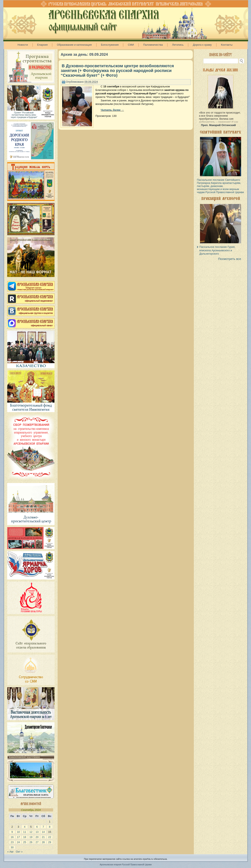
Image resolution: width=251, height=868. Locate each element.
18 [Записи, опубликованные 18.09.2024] (25, 837)
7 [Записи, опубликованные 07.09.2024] (43, 827)
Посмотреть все (230, 259)
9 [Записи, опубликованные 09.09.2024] (12, 832)
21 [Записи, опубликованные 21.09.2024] (43, 837)
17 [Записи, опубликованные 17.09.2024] (18, 837)
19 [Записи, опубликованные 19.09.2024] (31, 837)
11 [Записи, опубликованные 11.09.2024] (25, 832)
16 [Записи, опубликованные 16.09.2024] (12, 837)
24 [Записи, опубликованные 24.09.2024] (18, 842)
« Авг (10, 852)
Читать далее (112, 110)
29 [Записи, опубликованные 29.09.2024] (50, 842)
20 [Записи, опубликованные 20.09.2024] (37, 837)
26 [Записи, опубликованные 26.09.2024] (31, 842)
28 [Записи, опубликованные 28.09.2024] (43, 842)
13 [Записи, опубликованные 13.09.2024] (37, 832)
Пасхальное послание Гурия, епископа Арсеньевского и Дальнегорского (217, 250)
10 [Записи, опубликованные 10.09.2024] (18, 832)
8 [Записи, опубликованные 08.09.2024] (50, 827)
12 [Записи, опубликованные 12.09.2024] (31, 832)
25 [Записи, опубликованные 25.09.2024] (25, 842)
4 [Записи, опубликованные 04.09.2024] (25, 827)
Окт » (19, 852)
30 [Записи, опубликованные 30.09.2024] (12, 847)
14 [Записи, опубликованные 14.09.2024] (43, 832)
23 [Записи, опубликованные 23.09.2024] (12, 842)
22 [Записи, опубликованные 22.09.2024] (50, 837)
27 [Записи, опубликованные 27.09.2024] (37, 842)
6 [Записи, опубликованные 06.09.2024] (37, 827)
